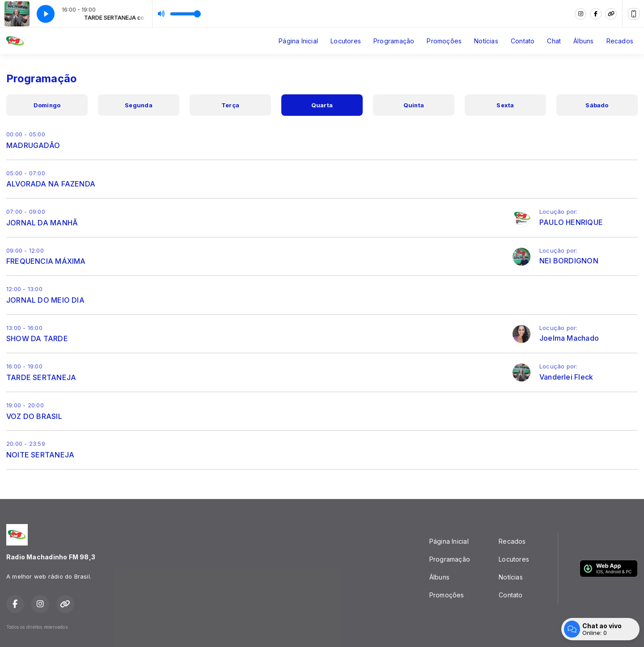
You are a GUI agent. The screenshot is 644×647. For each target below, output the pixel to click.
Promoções (444, 41)
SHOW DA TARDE (37, 338)
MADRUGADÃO (33, 145)
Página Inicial (298, 41)
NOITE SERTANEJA (40, 455)
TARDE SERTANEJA (41, 377)
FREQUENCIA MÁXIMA (46, 261)
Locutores (346, 41)
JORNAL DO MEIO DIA (45, 300)
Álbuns (583, 41)
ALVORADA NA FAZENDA (51, 184)
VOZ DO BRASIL (34, 416)
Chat (554, 41)
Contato (523, 41)
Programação (394, 41)
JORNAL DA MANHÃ (42, 223)
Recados (620, 41)
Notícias (486, 41)
